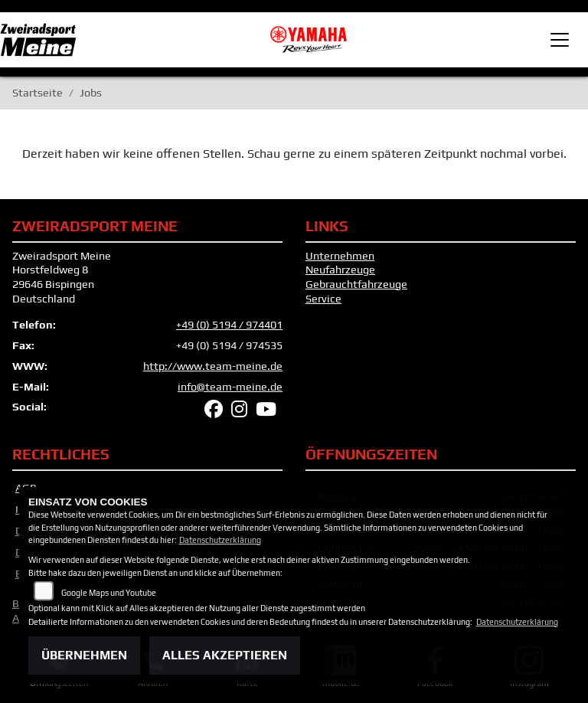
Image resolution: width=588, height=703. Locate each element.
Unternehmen (340, 256)
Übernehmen (84, 655)
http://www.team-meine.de (213, 366)
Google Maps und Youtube (109, 593)
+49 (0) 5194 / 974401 (229, 325)
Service (323, 299)
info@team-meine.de (230, 387)
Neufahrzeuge (340, 270)
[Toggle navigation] (560, 40)
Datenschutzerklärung (220, 540)
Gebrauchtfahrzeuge (356, 284)
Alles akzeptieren (225, 655)
